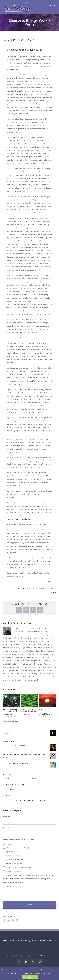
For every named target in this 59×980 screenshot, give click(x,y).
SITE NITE (27, 677)
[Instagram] (17, 921)
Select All (8, 844)
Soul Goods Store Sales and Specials (17, 860)
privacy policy (33, 973)
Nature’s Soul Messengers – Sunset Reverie (45, 712)
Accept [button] (30, 977)
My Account (32, 941)
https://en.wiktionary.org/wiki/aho (19, 519)
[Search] (53, 733)
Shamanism (43, 588)
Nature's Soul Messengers (14, 871)
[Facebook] (4, 921)
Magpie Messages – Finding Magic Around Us (11, 712)
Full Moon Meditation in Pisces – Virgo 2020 (20, 779)
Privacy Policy (8, 879)
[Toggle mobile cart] (50, 5)
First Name (8, 816)
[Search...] (27, 733)
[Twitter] (9, 921)
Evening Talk (9, 795)
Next (53, 593)
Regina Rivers (24, 588)
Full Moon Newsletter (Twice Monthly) (17, 848)
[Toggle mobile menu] (55, 5)
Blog (25, 941)
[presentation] (19, 894)
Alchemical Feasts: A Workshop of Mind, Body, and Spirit (25, 801)
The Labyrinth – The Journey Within (29, 711)
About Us (19, 941)
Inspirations (9, 852)
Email (6, 828)
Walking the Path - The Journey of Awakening (20, 867)
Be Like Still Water (11, 790)
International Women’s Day (14, 784)
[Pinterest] (13, 921)
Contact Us (50, 941)
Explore (12, 941)
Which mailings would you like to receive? (20, 840)
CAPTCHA (7, 887)
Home (5, 941)
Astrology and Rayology (13, 856)
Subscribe (41, 941)
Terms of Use (48, 956)
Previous (53, 582)
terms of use (46, 973)
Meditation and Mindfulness (14, 863)
